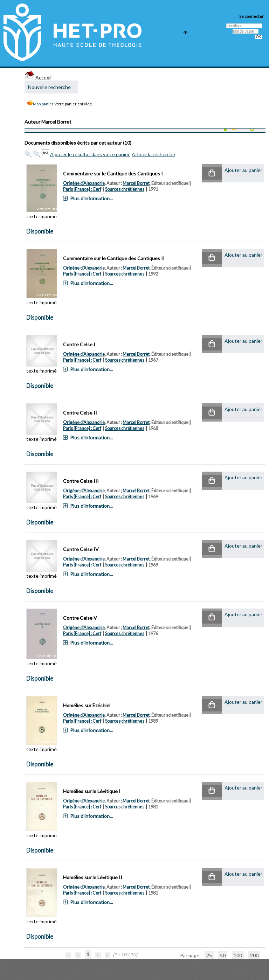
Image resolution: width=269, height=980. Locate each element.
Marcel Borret (136, 183)
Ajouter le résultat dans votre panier (90, 154)
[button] (212, 173)
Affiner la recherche (153, 154)
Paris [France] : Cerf (82, 189)
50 (223, 955)
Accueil (38, 78)
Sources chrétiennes (125, 189)
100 (238, 955)
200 (254, 955)
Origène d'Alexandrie (84, 183)
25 (209, 955)
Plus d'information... (91, 198)
